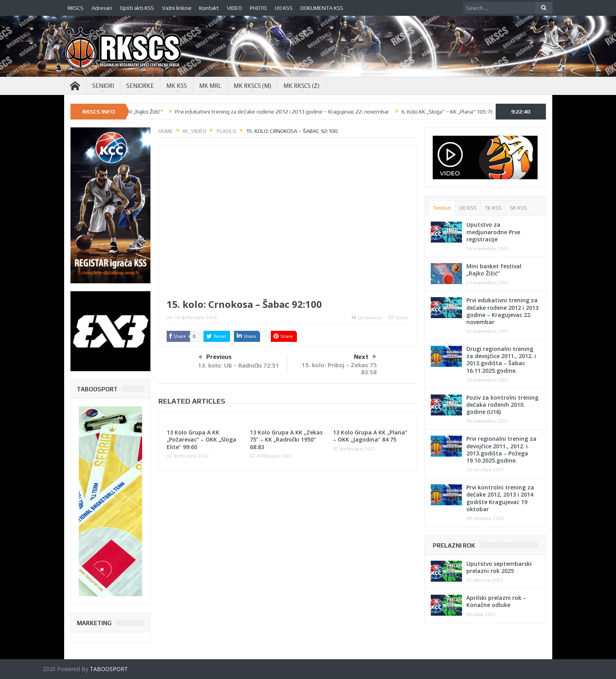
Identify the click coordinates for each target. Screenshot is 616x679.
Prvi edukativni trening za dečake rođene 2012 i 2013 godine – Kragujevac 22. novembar (292, 112)
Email (398, 318)
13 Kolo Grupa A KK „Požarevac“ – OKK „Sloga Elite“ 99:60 (202, 439)
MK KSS (177, 86)
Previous (215, 357)
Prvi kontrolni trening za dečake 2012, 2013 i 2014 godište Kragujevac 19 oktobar (500, 498)
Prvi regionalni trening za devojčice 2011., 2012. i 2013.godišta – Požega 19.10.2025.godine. (501, 450)
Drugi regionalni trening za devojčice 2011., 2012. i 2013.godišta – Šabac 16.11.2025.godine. (501, 360)
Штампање (367, 318)
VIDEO (234, 8)
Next (365, 357)
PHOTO (258, 8)
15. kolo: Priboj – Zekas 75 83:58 (339, 368)
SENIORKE (140, 86)
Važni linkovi (177, 8)
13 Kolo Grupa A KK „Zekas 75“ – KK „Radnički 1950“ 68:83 (286, 439)
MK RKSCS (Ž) (301, 86)
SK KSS (518, 208)
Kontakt (209, 8)
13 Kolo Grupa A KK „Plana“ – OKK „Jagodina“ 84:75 (370, 436)
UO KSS (284, 8)
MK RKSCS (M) (252, 86)
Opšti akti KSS (137, 8)
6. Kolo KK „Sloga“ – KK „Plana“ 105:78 (457, 112)
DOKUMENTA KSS (322, 8)
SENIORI (103, 86)
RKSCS (76, 8)
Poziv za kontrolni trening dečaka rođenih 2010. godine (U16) (502, 405)
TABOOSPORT (109, 669)
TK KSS (493, 208)
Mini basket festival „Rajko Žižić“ (134, 112)
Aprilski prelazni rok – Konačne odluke (496, 601)
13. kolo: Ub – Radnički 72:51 (239, 365)
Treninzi (442, 208)
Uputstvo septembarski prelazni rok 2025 (499, 567)
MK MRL (210, 86)
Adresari (102, 8)
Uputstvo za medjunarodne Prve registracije (493, 232)
